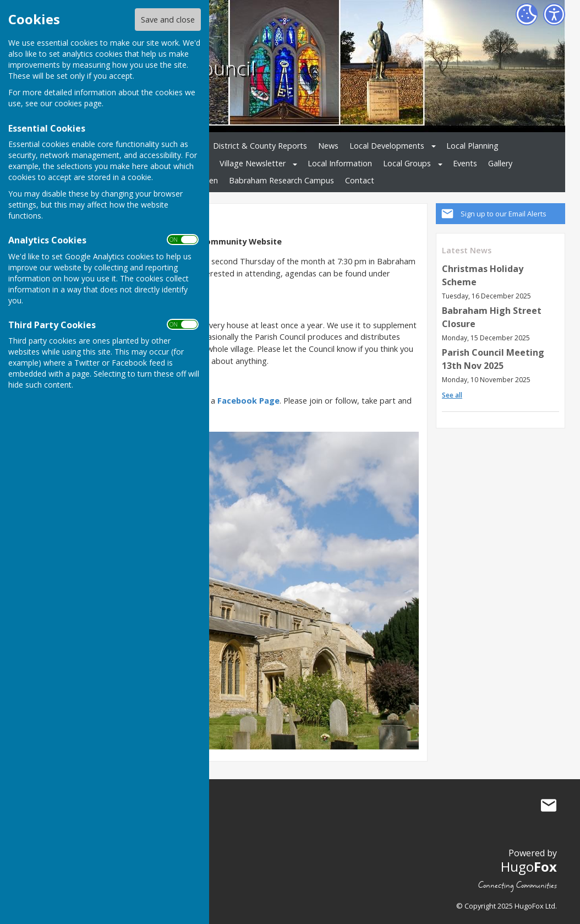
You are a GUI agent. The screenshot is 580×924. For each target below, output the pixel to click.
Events (465, 163)
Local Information (340, 163)
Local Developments (387, 146)
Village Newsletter (253, 163)
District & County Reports (260, 146)
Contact (360, 180)
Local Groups (407, 163)
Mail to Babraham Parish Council (549, 805)
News (328, 146)
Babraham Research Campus (281, 180)
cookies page (78, 103)
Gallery (500, 163)
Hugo (529, 866)
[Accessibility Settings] (554, 14)
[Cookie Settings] (527, 14)
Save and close (168, 20)
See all (452, 395)
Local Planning (472, 146)
